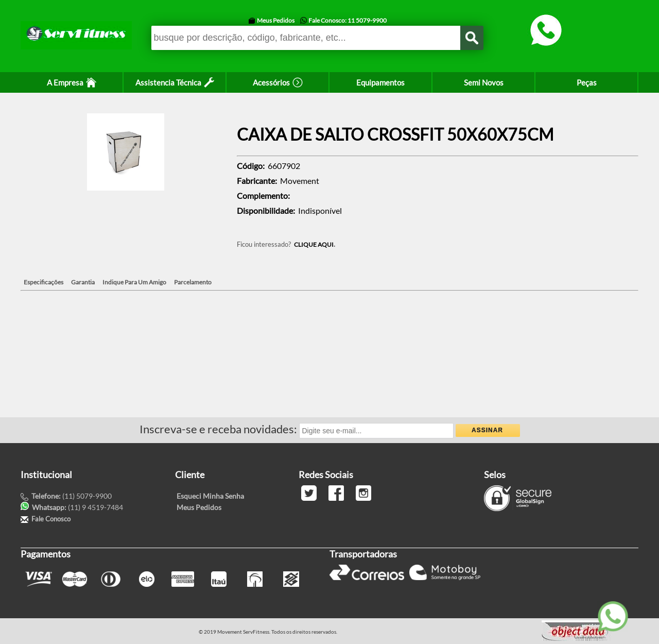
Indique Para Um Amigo (134, 282)
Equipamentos (380, 82)
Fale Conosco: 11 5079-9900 (348, 20)
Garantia (83, 282)
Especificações (44, 282)
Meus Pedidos (276, 20)
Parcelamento (193, 282)
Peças (587, 82)
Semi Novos (484, 82)
